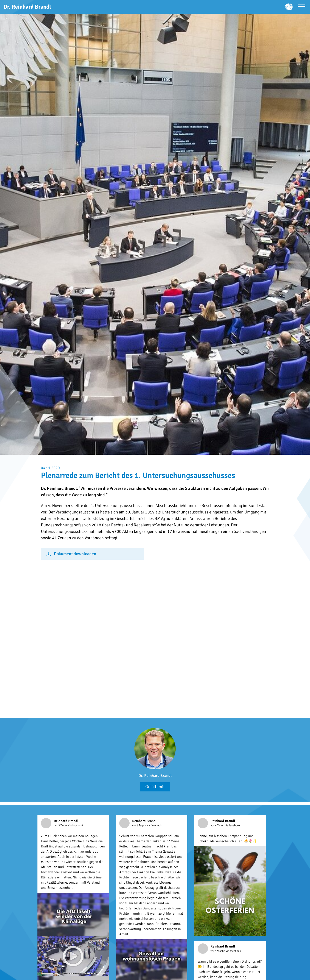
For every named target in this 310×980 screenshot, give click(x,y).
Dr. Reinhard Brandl (155, 776)
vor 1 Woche (218, 951)
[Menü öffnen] (301, 7)
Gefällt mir (155, 787)
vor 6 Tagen (218, 825)
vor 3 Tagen (61, 825)
